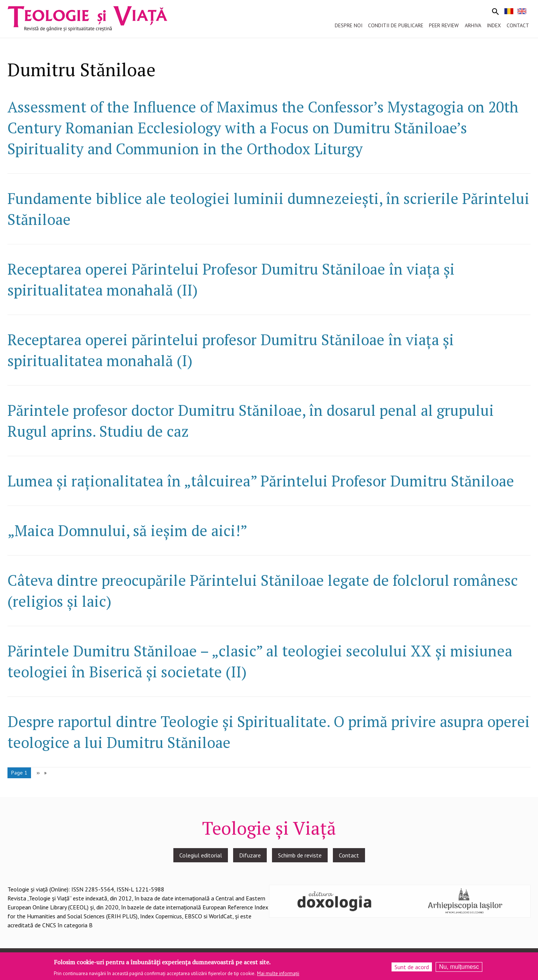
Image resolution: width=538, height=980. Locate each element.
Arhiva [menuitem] (473, 25)
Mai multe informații (278, 975)
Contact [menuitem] (518, 25)
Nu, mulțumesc (459, 968)
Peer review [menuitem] (444, 25)
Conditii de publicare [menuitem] (396, 25)
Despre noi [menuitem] (349, 25)
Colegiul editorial (201, 855)
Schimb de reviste (300, 855)
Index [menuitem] (494, 25)
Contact (349, 855)
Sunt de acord (412, 968)
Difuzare (250, 855)
